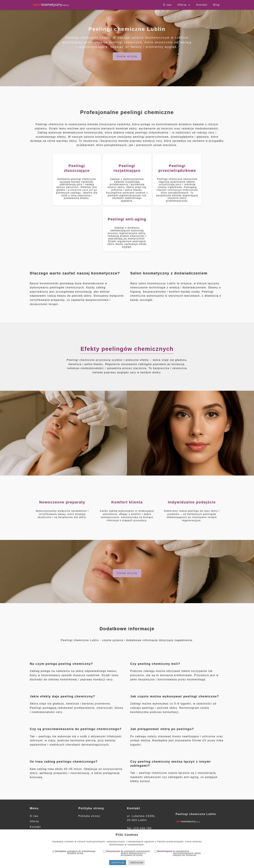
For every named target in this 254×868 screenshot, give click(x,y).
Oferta (182, 5)
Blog (216, 5)
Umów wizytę (127, 56)
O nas (167, 5)
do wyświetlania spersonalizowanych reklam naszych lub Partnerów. (178, 853)
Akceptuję (118, 863)
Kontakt (202, 5)
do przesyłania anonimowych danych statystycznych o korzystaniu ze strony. (127, 853)
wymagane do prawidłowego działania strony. (74, 852)
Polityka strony (89, 816)
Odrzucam (136, 863)
